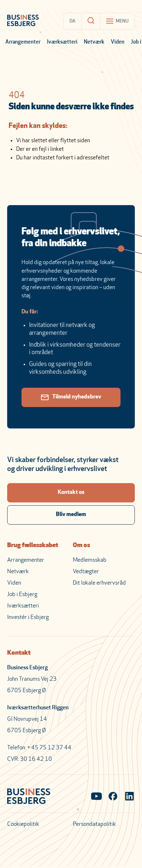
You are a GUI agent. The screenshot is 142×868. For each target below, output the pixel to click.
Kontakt (19, 653)
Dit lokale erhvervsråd (99, 583)
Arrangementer (23, 42)
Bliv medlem (71, 515)
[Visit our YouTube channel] (96, 797)
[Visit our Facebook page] (113, 797)
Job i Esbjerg (22, 595)
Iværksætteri (62, 42)
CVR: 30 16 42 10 (30, 759)
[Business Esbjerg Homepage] (23, 21)
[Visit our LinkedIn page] (129, 797)
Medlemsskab (90, 560)
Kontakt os (71, 492)
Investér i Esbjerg (28, 617)
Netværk (94, 42)
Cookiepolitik (23, 824)
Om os (81, 545)
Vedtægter (86, 572)
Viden (118, 42)
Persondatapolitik (94, 824)
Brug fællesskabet (33, 545)
